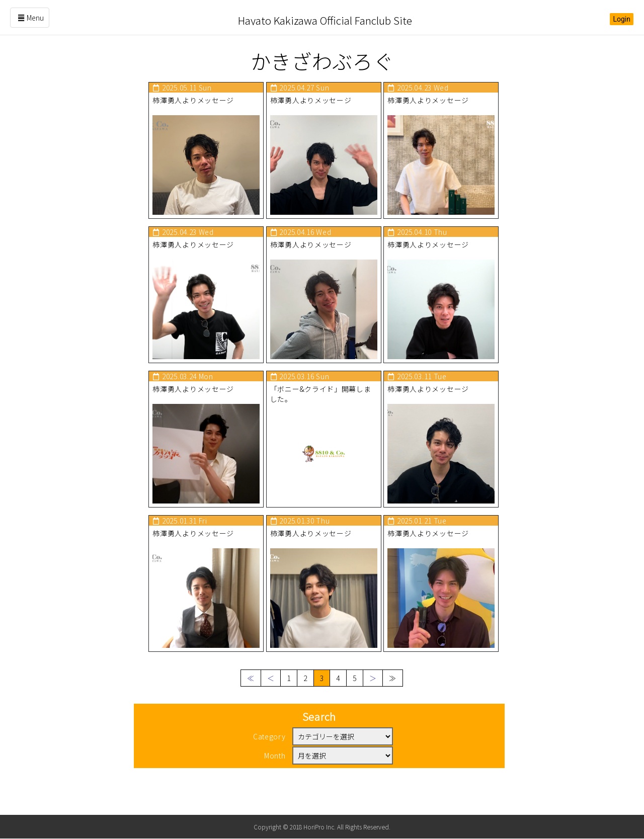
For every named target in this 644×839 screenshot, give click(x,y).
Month (275, 777)
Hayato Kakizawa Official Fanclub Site (325, 17)
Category (269, 758)
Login (622, 19)
